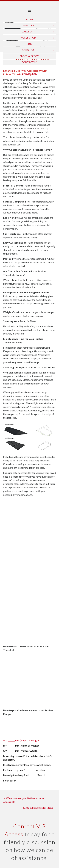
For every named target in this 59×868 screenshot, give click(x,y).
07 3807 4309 (30, 74)
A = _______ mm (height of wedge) (21, 740)
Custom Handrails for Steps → (39, 808)
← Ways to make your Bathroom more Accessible (24, 800)
